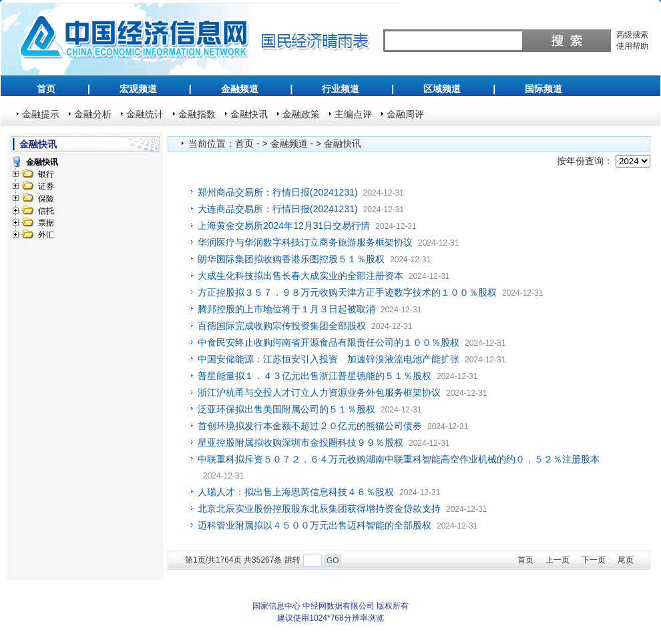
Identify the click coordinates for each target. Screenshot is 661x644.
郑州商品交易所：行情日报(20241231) (278, 192)
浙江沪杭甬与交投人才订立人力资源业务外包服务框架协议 (319, 392)
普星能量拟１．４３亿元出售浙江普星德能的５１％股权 (314, 376)
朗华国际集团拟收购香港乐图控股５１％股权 (291, 259)
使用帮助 (632, 46)
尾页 (626, 560)
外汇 (46, 235)
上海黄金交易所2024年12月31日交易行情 (284, 226)
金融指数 (197, 114)
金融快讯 (249, 114)
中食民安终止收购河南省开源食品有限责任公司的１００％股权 (328, 342)
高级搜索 (632, 35)
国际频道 (543, 89)
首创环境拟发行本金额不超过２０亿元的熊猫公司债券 (310, 426)
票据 (46, 223)
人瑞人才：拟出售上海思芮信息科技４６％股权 (296, 492)
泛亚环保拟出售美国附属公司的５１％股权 (286, 409)
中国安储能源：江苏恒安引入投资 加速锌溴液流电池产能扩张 (328, 359)
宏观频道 (138, 89)
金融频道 (240, 89)
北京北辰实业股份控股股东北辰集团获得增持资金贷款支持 (319, 509)
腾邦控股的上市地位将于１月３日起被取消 (286, 309)
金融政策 (301, 114)
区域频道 (442, 89)
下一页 (594, 560)
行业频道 (341, 89)
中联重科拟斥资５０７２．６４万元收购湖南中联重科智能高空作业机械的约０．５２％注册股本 (399, 459)
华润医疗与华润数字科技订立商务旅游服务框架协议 (305, 242)
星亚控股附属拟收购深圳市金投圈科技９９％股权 (300, 442)
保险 (46, 199)
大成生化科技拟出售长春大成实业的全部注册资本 (300, 276)
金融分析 (93, 114)
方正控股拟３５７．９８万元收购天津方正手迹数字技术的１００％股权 (347, 292)
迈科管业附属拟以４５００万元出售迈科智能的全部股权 (314, 525)
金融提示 (41, 114)
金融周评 (405, 114)
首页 (46, 89)
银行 (46, 174)
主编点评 (353, 114)
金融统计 (145, 114)
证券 (46, 186)
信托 (46, 211)
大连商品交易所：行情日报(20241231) (278, 209)
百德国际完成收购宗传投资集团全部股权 (282, 326)
